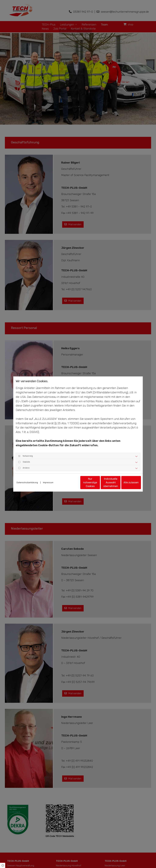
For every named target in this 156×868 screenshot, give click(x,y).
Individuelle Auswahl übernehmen (98, 484)
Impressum (48, 478)
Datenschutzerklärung (27, 478)
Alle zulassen (127, 484)
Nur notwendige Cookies (69, 484)
